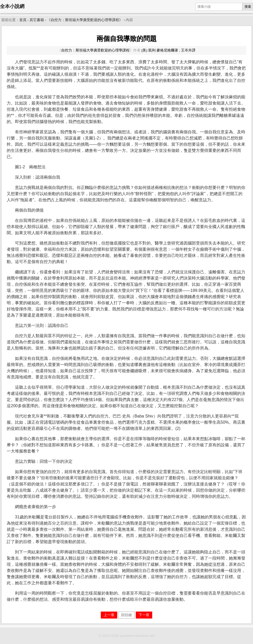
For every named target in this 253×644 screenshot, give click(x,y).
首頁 (23, 20)
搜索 (248, 7)
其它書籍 (37, 20)
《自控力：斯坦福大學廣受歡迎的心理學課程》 (85, 20)
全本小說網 (12, 6)
